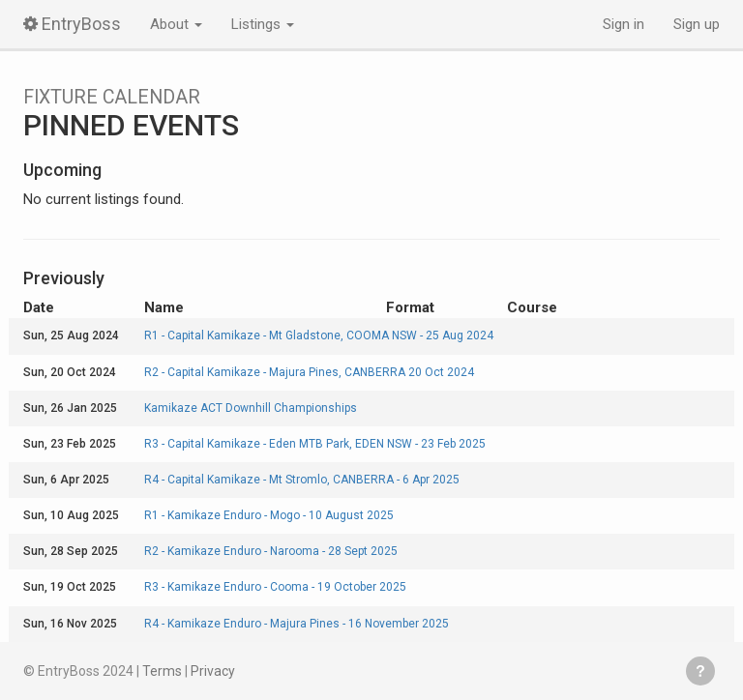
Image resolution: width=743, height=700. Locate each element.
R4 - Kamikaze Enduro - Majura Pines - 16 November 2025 (297, 624)
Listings (263, 24)
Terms (162, 671)
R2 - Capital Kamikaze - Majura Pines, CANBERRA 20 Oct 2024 (309, 372)
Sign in (624, 24)
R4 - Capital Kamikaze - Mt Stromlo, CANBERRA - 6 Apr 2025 (302, 480)
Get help (700, 671)
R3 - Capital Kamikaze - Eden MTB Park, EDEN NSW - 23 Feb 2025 (315, 444)
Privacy (213, 671)
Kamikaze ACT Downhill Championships (251, 408)
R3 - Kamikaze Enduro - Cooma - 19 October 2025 (275, 587)
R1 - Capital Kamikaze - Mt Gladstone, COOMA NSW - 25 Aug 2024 (319, 335)
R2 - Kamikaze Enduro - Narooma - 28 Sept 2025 (271, 551)
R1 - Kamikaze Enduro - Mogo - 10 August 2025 (269, 515)
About (176, 24)
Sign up (697, 24)
